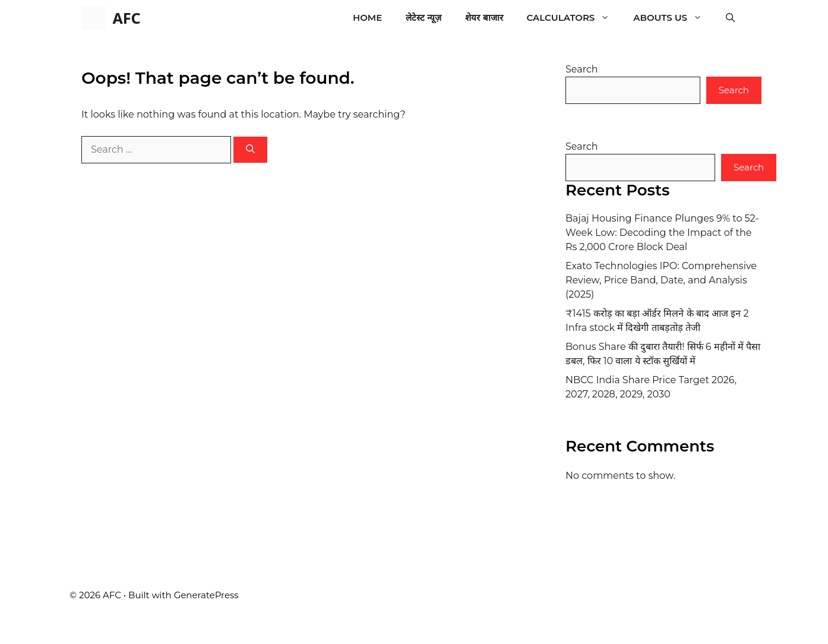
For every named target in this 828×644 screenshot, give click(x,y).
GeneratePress (206, 595)
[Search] (250, 150)
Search (582, 69)
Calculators (574, 18)
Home (367, 18)
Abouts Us (674, 18)
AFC (126, 18)
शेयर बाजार (484, 18)
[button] (730, 18)
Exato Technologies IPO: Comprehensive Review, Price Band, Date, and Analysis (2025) (661, 280)
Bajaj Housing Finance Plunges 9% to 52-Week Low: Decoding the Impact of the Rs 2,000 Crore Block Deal (662, 233)
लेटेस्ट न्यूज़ (424, 18)
